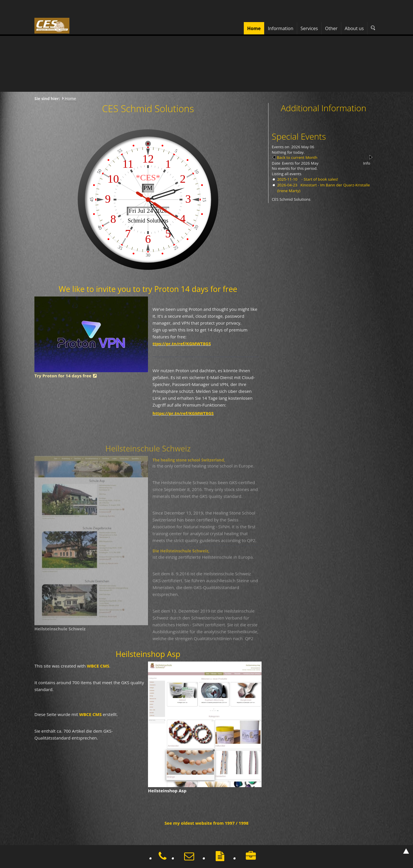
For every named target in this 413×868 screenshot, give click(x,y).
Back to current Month (297, 157)
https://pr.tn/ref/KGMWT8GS (184, 411)
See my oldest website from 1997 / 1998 (207, 823)
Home (71, 98)
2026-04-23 (287, 185)
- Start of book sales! (319, 179)
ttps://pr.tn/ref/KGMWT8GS (182, 342)
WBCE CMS (96, 665)
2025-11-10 (287, 179)
